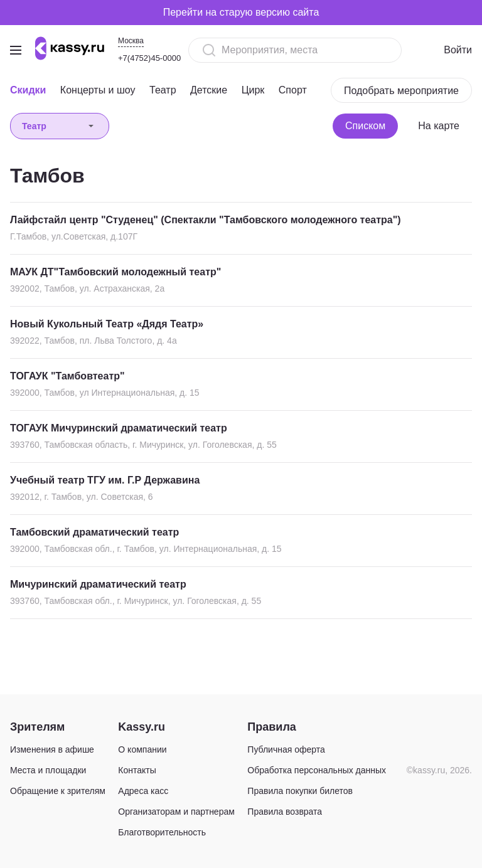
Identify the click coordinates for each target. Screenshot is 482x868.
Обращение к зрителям (58, 791)
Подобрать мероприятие (401, 91)
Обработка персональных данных (317, 770)
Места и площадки (48, 770)
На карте (439, 126)
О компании (142, 749)
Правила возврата (285, 812)
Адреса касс (143, 791)
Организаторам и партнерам (176, 812)
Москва (131, 41)
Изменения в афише (52, 749)
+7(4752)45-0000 (149, 58)
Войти (458, 50)
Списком (365, 126)
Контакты (137, 770)
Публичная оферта (286, 749)
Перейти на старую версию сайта (241, 12)
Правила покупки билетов (300, 791)
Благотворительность (162, 832)
